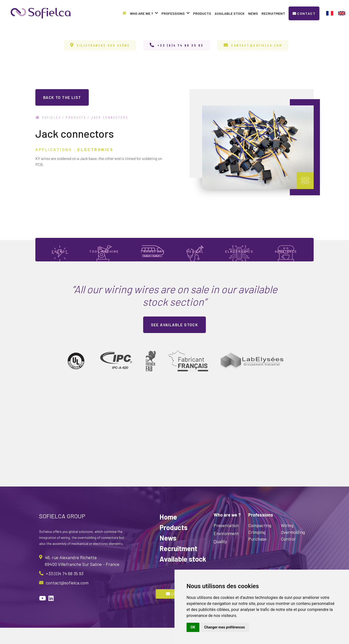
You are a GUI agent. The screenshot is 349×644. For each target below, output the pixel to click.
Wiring (287, 542)
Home (168, 533)
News (253, 13)
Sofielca (48, 117)
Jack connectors (110, 117)
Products (202, 13)
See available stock (175, 341)
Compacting (260, 542)
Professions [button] (176, 13)
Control (288, 555)
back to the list (62, 97)
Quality (220, 558)
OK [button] (193, 627)
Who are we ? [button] (144, 13)
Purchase (257, 555)
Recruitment (273, 13)
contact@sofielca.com (257, 45)
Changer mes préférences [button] (225, 627)
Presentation (226, 542)
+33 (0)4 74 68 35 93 (181, 45)
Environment (226, 550)
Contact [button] (304, 14)
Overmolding (293, 548)
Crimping (257, 548)
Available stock (230, 13)
